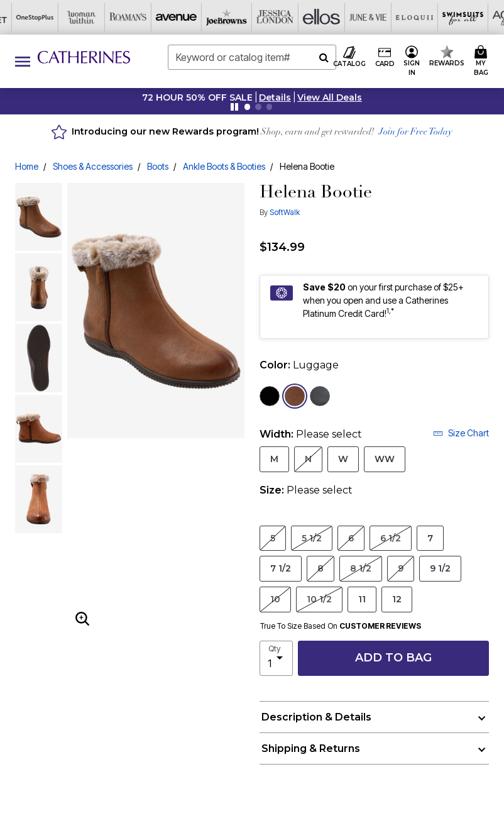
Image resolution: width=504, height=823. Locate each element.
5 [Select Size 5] (273, 538)
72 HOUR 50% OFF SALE (197, 97)
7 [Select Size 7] (430, 538)
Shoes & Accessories (93, 166)
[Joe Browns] (89, 17)
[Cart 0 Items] (483, 61)
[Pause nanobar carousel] (234, 107)
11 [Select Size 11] (362, 599)
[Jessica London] (136, 17)
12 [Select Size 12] (397, 599)
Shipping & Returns (311, 748)
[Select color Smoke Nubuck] (320, 396)
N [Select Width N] (308, 459)
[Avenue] (43, 17)
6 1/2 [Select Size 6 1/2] (391, 538)
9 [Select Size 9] (401, 568)
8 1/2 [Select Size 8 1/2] (361, 568)
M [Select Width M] (274, 459)
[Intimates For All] (415, 17)
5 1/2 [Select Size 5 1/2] (312, 538)
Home (27, 166)
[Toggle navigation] (23, 61)
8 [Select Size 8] (320, 568)
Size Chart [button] (461, 433)
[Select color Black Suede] (270, 396)
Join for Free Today (416, 132)
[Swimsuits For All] (322, 17)
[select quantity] (276, 658)
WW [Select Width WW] (385, 459)
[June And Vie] (229, 17)
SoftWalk (285, 212)
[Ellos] (182, 17)
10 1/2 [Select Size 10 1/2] (319, 599)
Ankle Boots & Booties (224, 166)
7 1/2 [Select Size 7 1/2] (281, 568)
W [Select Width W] (343, 459)
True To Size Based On (341, 626)
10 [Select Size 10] (275, 599)
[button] (275, 97)
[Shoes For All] (461, 17)
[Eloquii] (275, 17)
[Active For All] (368, 17)
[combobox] (252, 57)
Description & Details (316, 717)
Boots (158, 166)
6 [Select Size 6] (351, 538)
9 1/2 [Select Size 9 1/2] (440, 568)
